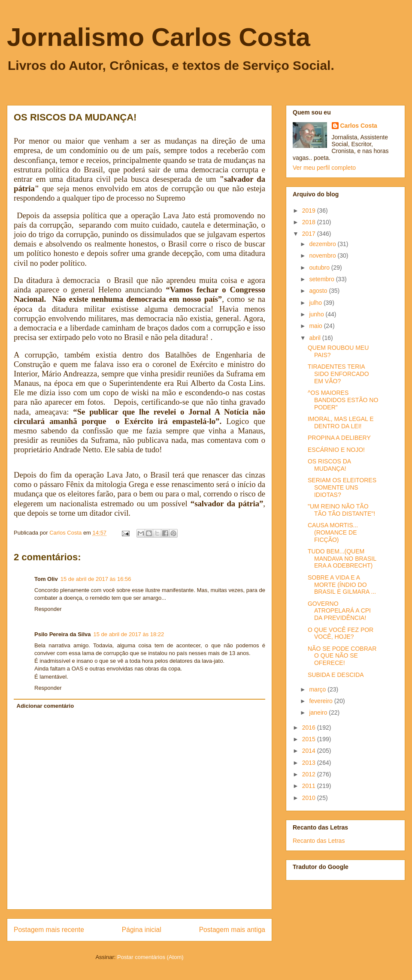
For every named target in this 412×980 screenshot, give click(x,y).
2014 (310, 751)
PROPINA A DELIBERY (339, 438)
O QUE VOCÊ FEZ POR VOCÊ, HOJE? (341, 633)
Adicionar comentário (45, 706)
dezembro (323, 244)
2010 (310, 798)
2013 (310, 763)
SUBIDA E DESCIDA (336, 675)
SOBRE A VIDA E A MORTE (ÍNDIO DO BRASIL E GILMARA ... (342, 585)
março (318, 689)
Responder (48, 609)
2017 (310, 234)
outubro (320, 268)
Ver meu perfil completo (324, 168)
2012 (310, 774)
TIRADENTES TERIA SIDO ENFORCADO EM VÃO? (338, 374)
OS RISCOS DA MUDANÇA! (329, 465)
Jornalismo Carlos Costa (159, 37)
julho (316, 303)
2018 (310, 222)
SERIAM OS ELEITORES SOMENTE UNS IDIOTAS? (342, 487)
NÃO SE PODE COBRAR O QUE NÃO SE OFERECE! (342, 656)
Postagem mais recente (49, 930)
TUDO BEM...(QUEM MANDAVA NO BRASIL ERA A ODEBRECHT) (342, 559)
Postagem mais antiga (232, 930)
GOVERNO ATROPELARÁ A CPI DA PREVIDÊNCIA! (339, 611)
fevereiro (321, 701)
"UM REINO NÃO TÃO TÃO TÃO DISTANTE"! (341, 510)
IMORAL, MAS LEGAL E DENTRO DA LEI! (341, 422)
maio (316, 326)
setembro (322, 279)
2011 (310, 786)
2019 (310, 210)
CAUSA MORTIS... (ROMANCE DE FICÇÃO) (333, 532)
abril (315, 338)
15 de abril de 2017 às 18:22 (129, 634)
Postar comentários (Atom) (150, 957)
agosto (319, 291)
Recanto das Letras (319, 841)
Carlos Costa (359, 126)
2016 (310, 727)
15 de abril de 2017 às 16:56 (96, 579)
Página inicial (142, 930)
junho (317, 314)
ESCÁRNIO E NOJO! (336, 450)
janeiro (319, 712)
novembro (323, 256)
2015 (310, 739)
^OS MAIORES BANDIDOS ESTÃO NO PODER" (343, 400)
